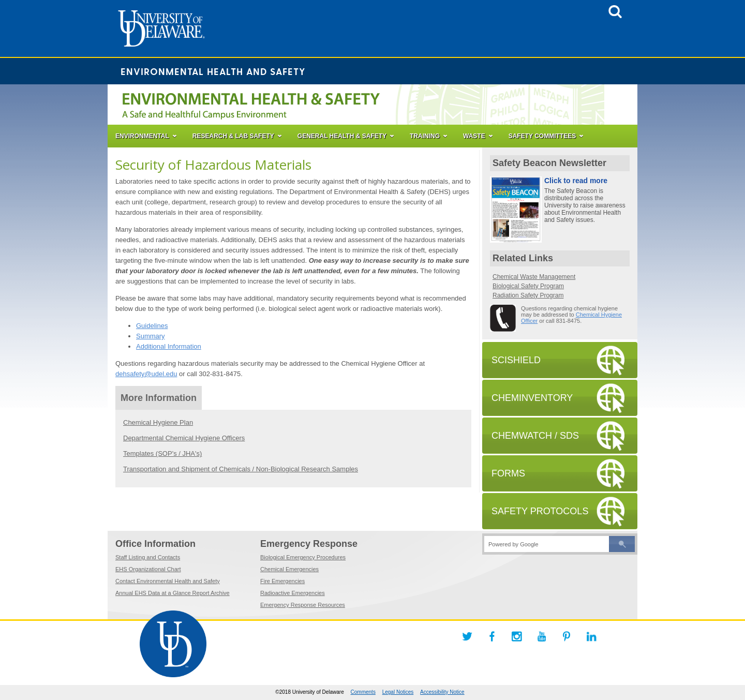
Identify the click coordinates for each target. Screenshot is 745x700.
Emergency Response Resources (303, 605)
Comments (363, 692)
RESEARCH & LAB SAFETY (233, 136)
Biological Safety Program (528, 286)
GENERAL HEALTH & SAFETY (342, 136)
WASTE (474, 136)
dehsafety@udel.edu (146, 374)
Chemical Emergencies (289, 569)
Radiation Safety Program (528, 295)
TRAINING (425, 136)
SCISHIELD (516, 360)
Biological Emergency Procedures (303, 557)
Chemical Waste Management (534, 277)
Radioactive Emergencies (293, 593)
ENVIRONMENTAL (142, 136)
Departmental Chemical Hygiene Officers (184, 438)
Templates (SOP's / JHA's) (162, 453)
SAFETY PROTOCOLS (540, 511)
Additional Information (169, 346)
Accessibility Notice (442, 692)
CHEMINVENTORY (532, 398)
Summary (151, 336)
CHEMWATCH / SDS (535, 436)
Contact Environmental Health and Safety (168, 581)
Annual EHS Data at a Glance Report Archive (173, 593)
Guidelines (152, 326)
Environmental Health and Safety (213, 71)
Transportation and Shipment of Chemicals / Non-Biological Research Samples (241, 469)
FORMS (508, 473)
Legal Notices (398, 692)
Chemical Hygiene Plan (158, 422)
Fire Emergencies (282, 581)
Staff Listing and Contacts (148, 557)
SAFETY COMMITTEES (542, 136)
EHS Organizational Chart (148, 569)
